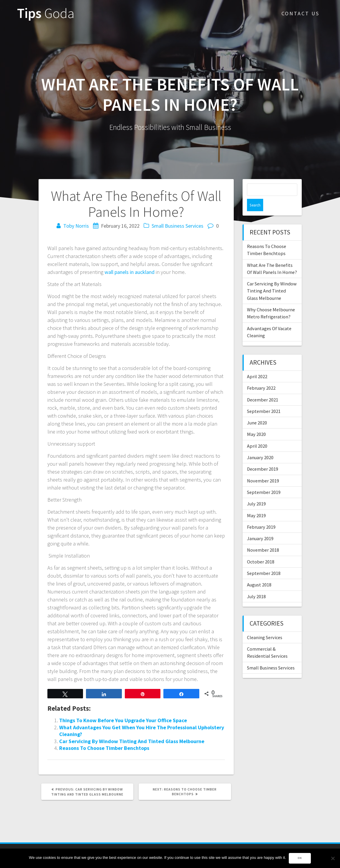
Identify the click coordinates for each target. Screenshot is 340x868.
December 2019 (263, 457)
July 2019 (256, 491)
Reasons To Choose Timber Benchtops (104, 748)
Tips (46, 13)
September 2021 (264, 399)
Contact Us (300, 13)
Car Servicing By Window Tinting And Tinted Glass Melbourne (132, 741)
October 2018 (261, 549)
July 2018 (256, 584)
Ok (300, 858)
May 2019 (256, 503)
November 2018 (263, 538)
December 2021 (263, 387)
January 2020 (260, 445)
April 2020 (257, 434)
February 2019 (261, 515)
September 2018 (264, 561)
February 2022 (261, 376)
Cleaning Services (265, 625)
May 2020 (256, 422)
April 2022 (257, 364)
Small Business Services (178, 226)
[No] (333, 858)
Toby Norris (76, 226)
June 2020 (257, 410)
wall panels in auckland (130, 272)
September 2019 (264, 480)
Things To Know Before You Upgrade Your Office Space (123, 720)
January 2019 (260, 526)
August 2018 (259, 572)
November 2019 (263, 468)
